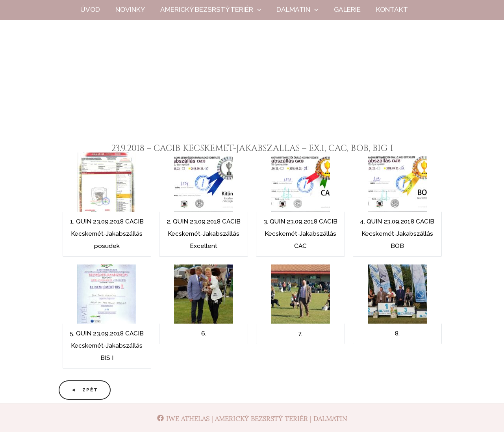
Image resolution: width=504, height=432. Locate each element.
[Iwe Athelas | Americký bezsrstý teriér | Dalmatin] (252, 418)
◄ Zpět (85, 390)
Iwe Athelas (252, 90)
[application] (264, 10)
